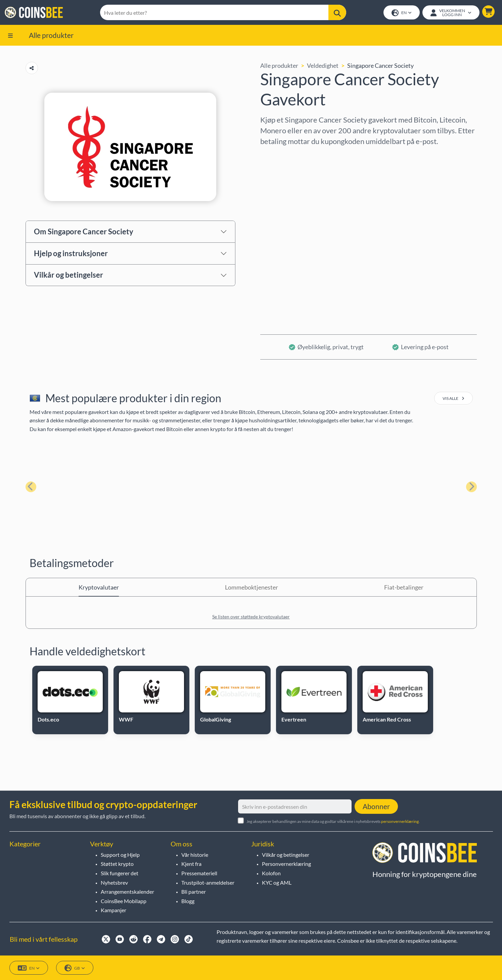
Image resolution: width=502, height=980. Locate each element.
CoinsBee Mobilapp (124, 901)
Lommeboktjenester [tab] (252, 589)
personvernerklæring (400, 821)
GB (75, 968)
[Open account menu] (450, 13)
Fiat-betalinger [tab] (404, 589)
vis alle (453, 400)
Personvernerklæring (286, 864)
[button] (488, 12)
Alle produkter (51, 36)
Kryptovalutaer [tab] (99, 589)
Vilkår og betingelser (69, 276)
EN (401, 14)
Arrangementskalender (127, 892)
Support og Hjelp (120, 855)
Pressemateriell (199, 873)
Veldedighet (323, 67)
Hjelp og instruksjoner (71, 254)
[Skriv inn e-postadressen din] (295, 806)
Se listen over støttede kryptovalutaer (251, 618)
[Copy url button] (32, 69)
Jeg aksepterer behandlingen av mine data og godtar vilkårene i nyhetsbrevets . (333, 821)
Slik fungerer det (120, 873)
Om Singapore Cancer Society (84, 232)
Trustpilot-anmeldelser (208, 882)
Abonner (376, 806)
